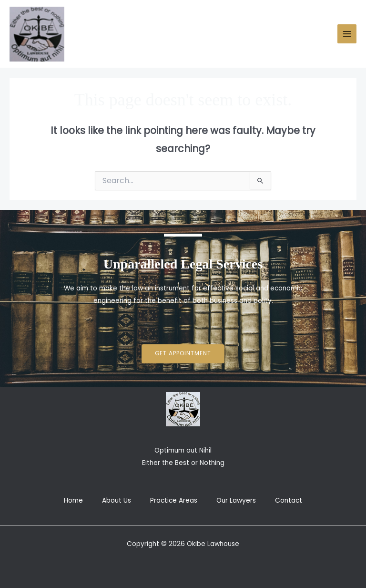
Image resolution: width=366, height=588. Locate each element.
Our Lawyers (236, 500)
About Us (117, 500)
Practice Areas (174, 500)
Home (73, 500)
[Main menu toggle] (347, 34)
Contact (289, 500)
